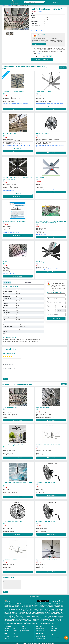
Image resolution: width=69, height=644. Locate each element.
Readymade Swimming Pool (28, 620)
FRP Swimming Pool (55, 619)
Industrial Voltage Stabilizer (26, 612)
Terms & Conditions (25, 630)
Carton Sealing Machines (59, 605)
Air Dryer (31, 617)
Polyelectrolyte (51, 623)
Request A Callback (34, 596)
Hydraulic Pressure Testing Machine (39, 613)
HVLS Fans (6, 261)
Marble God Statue (25, 614)
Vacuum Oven (20, 610)
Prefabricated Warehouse (44, 609)
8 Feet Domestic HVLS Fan (10, 407)
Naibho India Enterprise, (8, 273)
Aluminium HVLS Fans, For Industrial (13, 91)
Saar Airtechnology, (41, 234)
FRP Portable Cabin (55, 607)
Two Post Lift (58, 617)
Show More (63, 67)
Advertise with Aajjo (40, 630)
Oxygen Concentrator (29, 621)
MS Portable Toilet (31, 607)
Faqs (6, 639)
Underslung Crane (49, 612)
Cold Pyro (44, 621)
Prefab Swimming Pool (45, 619)
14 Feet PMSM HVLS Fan (10, 559)
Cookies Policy (23, 628)
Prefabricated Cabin (14, 609)
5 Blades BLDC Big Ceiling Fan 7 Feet (14, 444)
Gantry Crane (56, 612)
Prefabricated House (54, 609)
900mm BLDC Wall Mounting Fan (46, 521)
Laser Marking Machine (19, 603)
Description (28, 282)
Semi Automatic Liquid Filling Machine (20, 617)
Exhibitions (7, 638)
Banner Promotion (40, 633)
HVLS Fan (9, 5)
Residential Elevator (28, 606)
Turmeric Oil (29, 623)
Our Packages (39, 631)
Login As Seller (39, 639)
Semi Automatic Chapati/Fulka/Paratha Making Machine (28, 619)
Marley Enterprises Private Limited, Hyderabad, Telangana (17, 145)
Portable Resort (39, 607)
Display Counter (8, 606)
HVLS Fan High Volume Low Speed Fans (14, 221)
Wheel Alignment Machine (10, 619)
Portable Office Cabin (23, 609)
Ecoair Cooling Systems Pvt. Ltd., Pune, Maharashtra (49, 268)
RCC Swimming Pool (17, 620)
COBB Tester (17, 613)
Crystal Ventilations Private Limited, (11, 232)
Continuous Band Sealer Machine (48, 616)
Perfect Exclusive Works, (9, 190)
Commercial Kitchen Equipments (42, 614)
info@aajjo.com (54, 632)
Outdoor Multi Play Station (37, 603)
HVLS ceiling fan (41, 261)
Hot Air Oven (27, 610)
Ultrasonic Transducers (35, 616)
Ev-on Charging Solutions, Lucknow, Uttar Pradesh (49, 188)
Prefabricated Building (33, 609)
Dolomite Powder (44, 623)
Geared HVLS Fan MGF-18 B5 (11, 133)
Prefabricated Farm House (21, 607)
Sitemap (6, 630)
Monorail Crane (11, 613)
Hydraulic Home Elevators (17, 606)
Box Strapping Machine (48, 605)
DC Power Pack (33, 610)
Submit (5, 378)
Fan (6, 5)
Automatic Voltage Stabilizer (38, 612)
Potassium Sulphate (21, 623)
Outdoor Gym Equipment (40, 620)
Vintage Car (7, 621)
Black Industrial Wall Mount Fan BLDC (14, 521)
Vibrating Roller (55, 603)
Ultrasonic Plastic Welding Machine (23, 616)
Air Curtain (32, 614)
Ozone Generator (38, 621)
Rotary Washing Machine (14, 612)
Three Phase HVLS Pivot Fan (45, 91)
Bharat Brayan (42, 34)
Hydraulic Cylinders (41, 610)
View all (64, 384)
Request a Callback (42, 59)
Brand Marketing (39, 634)
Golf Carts (59, 620)
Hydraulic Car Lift (36, 606)
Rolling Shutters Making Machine (40, 617)
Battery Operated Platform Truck (17, 621)
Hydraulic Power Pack (51, 610)
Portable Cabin (28, 603)
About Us (7, 628)
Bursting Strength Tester (26, 613)
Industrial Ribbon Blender (18, 605)
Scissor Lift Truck (44, 606)
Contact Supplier (40, 43)
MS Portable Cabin (47, 607)
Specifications (7, 282)
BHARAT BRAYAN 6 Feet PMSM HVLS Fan (49, 444)
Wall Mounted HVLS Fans (44, 133)
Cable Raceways (11, 616)
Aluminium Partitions (28, 605)
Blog (6, 634)
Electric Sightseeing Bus (51, 620)
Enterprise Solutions (40, 638)
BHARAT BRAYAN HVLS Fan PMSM (47, 559)
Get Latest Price (42, 11)
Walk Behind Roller (48, 603)
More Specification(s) (36, 30)
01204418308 (54, 628)
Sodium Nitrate (13, 623)
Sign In (55, 2)
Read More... (39, 53)
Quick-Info (7, 636)
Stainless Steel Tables (37, 605)
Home (3, 5)
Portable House (11, 607)
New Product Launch (40, 636)
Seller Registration (40, 628)
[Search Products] (25, 2)
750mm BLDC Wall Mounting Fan (46, 482)
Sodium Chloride (36, 623)
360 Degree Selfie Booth (52, 621)
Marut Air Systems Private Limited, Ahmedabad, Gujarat (50, 103)
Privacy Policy (23, 631)
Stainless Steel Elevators (54, 606)
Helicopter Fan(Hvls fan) (43, 407)
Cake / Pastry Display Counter (54, 613)
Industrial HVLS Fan (42, 177)
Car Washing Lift (52, 617)
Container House (13, 610)
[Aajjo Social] (56, 600)
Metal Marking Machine (16, 614)
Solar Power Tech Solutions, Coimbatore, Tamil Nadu (15, 103)
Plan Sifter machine (54, 614)
